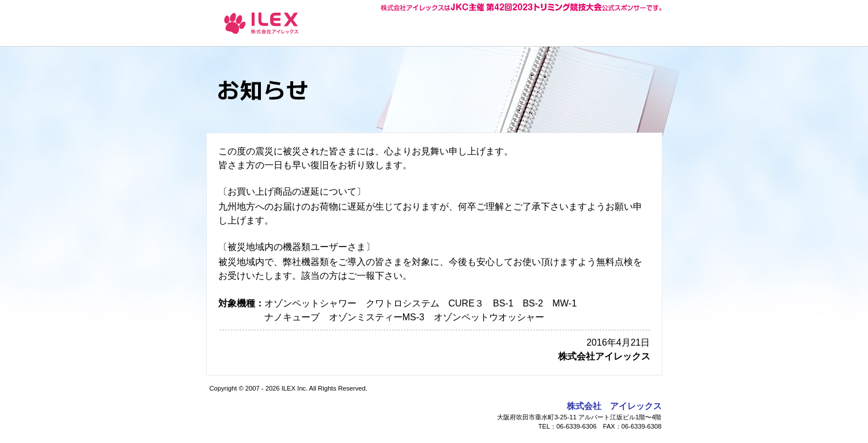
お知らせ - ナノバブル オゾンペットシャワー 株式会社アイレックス (261, 22)
